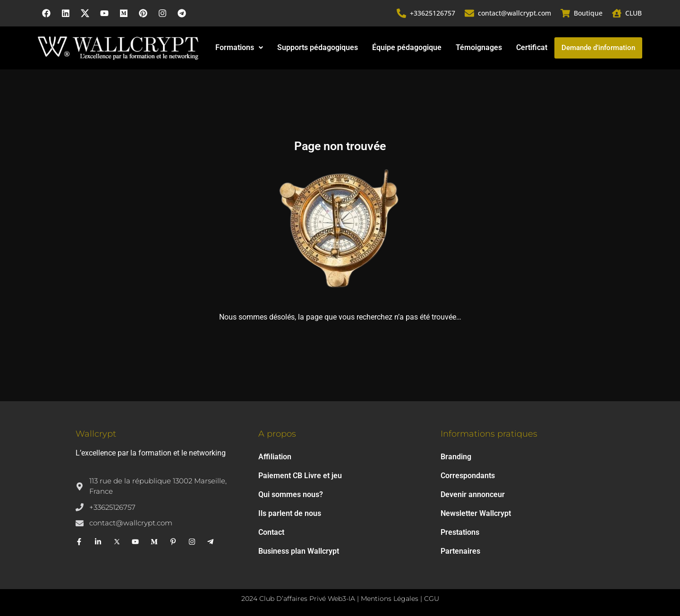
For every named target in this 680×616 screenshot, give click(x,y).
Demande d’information (598, 48)
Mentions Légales (390, 599)
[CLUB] (617, 13)
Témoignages (479, 47)
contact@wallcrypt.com (514, 13)
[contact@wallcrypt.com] (469, 13)
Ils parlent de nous (290, 513)
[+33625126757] (401, 13)
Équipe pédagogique (407, 47)
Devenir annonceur (473, 494)
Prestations (460, 532)
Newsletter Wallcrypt (476, 513)
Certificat (532, 47)
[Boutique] (565, 13)
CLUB (633, 13)
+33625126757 (433, 13)
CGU (432, 599)
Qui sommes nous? (291, 494)
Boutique (588, 13)
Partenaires (460, 551)
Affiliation (275, 457)
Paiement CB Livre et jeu (300, 476)
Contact (271, 532)
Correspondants (468, 476)
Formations (239, 47)
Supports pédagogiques (318, 47)
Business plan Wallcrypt (299, 551)
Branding (456, 457)
